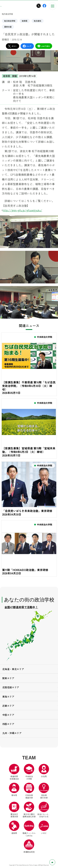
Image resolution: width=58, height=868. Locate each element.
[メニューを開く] (53, 6)
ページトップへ (55, 861)
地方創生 (38, 21)
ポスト (12, 46)
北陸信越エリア (11, 688)
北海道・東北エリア (13, 670)
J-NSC (44, 828)
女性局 (44, 771)
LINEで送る (44, 46)
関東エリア (8, 679)
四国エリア (8, 725)
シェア (27, 46)
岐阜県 (25, 21)
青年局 (14, 790)
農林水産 (8, 27)
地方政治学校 (10, 21)
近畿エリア (8, 706)
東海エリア (8, 697)
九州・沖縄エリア (12, 734)
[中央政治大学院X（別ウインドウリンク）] (39, 6)
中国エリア (8, 715)
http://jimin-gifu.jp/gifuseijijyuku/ (23, 210)
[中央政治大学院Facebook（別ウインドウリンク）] (44, 6)
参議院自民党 (29, 847)
